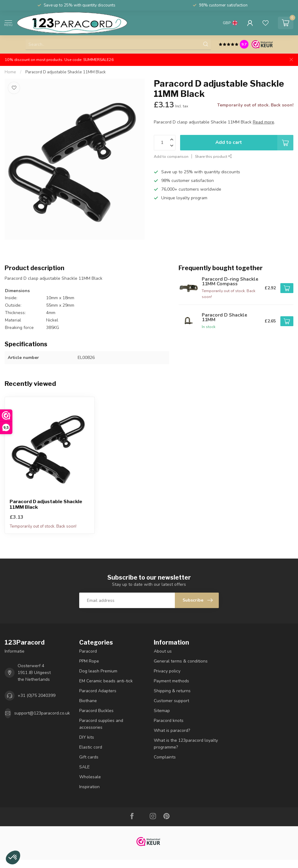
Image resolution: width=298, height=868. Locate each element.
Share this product (214, 156)
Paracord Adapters (98, 691)
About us (163, 651)
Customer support (171, 701)
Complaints (165, 757)
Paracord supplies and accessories (101, 724)
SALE (84, 767)
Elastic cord (91, 747)
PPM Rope (89, 661)
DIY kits (87, 737)
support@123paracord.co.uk (42, 713)
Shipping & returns (172, 691)
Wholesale (90, 777)
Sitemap (162, 711)
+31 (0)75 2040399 (37, 695)
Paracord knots (169, 721)
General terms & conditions (181, 661)
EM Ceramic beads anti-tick (106, 681)
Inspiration (89, 787)
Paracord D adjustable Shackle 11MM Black (66, 72)
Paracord (88, 651)
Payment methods (171, 681)
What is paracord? (172, 730)
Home (10, 72)
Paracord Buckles (96, 711)
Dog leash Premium (98, 671)
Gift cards (89, 757)
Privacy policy (167, 671)
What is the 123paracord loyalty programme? (186, 744)
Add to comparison (171, 156)
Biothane (88, 701)
